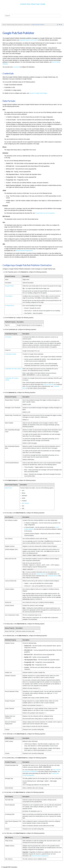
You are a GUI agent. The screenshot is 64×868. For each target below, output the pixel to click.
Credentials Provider (11, 354)
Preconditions (9, 296)
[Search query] (33, 16)
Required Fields (9, 286)
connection (16, 67)
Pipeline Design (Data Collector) (15, 25)
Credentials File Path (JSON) (13, 369)
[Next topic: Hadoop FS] (61, 25)
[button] (2, 74)
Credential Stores (53, 576)
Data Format (8, 488)
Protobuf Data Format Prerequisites (45, 213)
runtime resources (49, 384)
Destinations (27, 25)
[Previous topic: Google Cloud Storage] (60, 25)
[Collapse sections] (58, 25)
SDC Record (25, 503)
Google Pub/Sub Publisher (38, 25)
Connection (8, 337)
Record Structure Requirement (24, 251)
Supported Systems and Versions (29, 40)
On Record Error (10, 306)
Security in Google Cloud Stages (38, 93)
